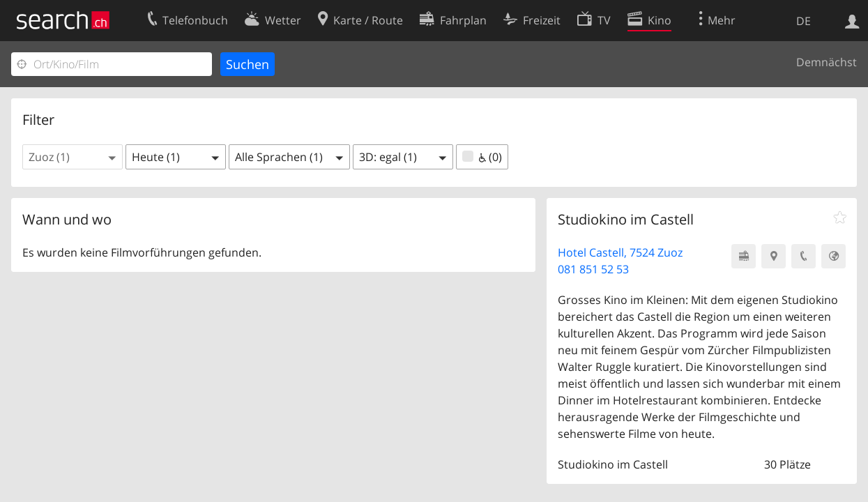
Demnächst (827, 62)
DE (804, 21)
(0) (482, 157)
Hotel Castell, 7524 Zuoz (620, 252)
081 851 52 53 (593, 269)
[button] (73, 157)
